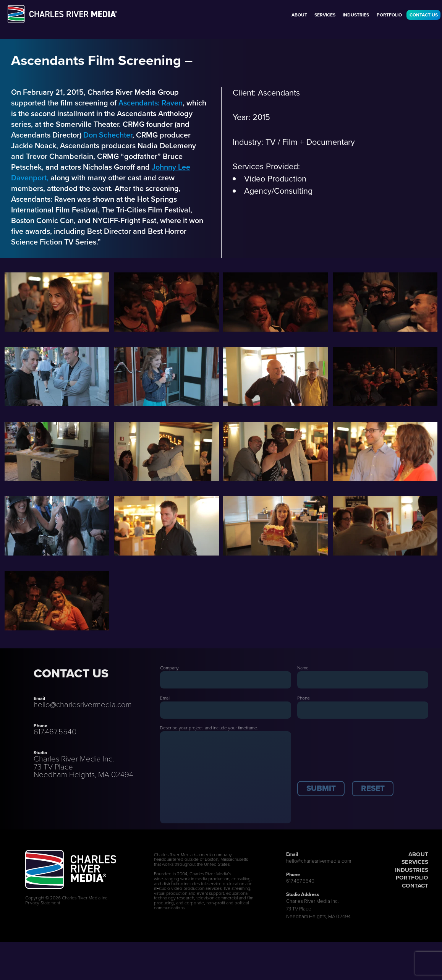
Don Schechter (108, 135)
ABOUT (418, 854)
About (299, 15)
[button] (321, 789)
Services (325, 15)
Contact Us (424, 15)
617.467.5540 (55, 732)
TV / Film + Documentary (310, 142)
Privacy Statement (43, 903)
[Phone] (363, 710)
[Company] (226, 680)
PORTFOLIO (412, 878)
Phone (304, 698)
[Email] (226, 710)
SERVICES (415, 862)
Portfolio (389, 15)
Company (169, 668)
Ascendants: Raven (151, 103)
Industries (356, 15)
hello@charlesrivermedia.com (83, 705)
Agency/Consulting (278, 191)
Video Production (275, 179)
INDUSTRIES (412, 870)
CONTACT (415, 886)
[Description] (226, 777)
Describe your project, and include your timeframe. (209, 728)
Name (303, 668)
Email (165, 698)
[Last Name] (363, 680)
